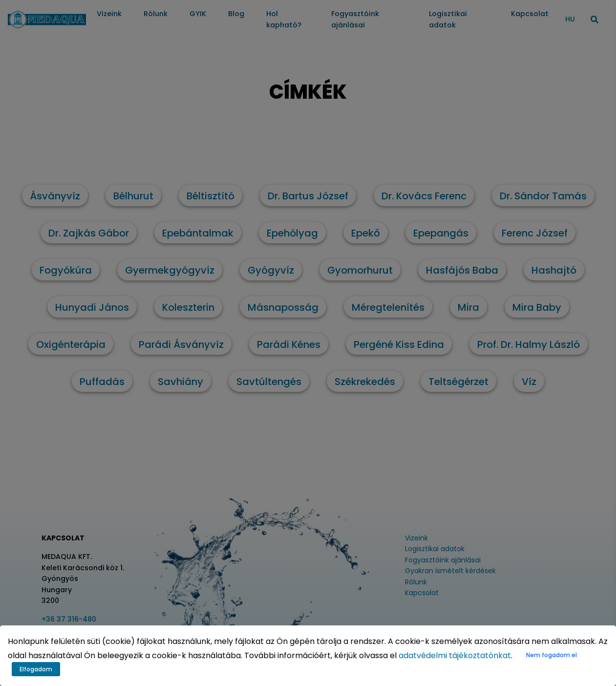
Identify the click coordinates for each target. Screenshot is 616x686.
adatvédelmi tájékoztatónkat (455, 655)
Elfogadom (36, 669)
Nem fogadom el (552, 655)
